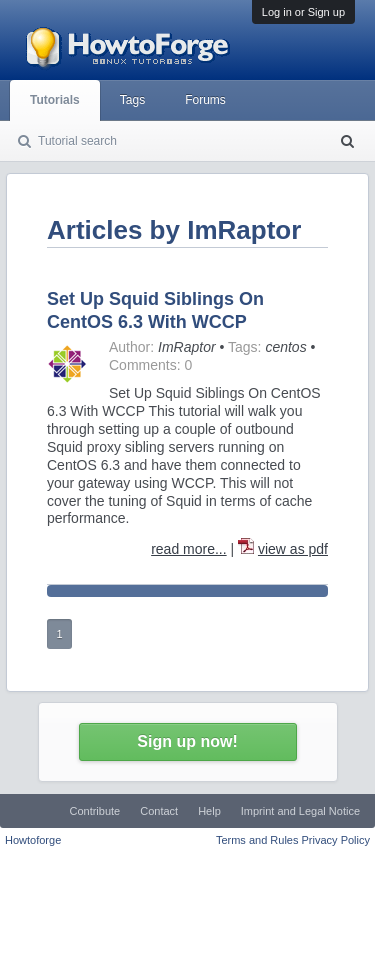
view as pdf (293, 549)
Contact (159, 811)
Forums (205, 100)
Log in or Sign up (303, 12)
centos (285, 347)
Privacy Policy (336, 840)
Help (209, 811)
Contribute (94, 811)
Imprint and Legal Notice (300, 811)
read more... (188, 549)
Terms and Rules (257, 840)
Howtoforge (33, 840)
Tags (132, 100)
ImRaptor (187, 347)
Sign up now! (187, 741)
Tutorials (55, 100)
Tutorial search (77, 141)
